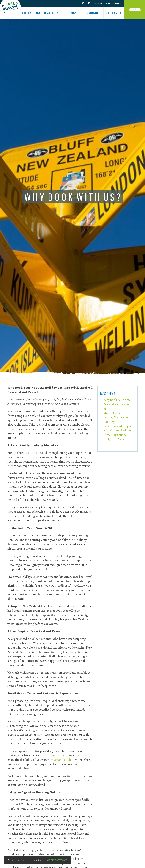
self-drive (58, 756)
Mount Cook (112, 413)
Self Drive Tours (31, 13)
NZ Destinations (114, 13)
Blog (108, 3)
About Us (98, 3)
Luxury (72, 13)
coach (78, 756)
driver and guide (61, 760)
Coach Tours (52, 13)
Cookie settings (57, 860)
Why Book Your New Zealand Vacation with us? (118, 404)
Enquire (135, 9)
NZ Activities (93, 13)
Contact (117, 3)
